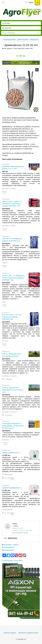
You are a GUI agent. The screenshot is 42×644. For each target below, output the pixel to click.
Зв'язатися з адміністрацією (28, 633)
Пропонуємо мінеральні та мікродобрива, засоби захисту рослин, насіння (13, 426)
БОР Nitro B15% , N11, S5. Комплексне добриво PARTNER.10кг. (12, 317)
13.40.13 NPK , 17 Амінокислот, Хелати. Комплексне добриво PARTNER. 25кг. (13, 278)
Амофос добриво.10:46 (11, 453)
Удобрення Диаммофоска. (12, 488)
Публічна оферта (10, 633)
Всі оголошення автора (20, 533)
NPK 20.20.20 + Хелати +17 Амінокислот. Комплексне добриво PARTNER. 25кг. (12, 204)
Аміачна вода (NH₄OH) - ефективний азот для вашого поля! (13, 390)
